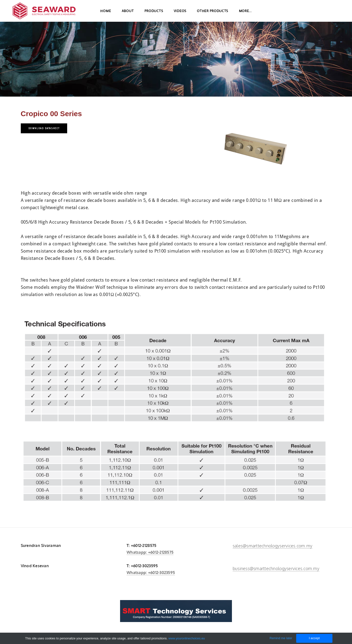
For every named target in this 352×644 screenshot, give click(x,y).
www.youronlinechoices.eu (187, 638)
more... (245, 14)
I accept (314, 638)
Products (154, 14)
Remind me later (281, 638)
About (128, 14)
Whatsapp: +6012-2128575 (150, 552)
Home (106, 14)
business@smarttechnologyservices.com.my (276, 568)
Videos (180, 14)
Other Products (212, 14)
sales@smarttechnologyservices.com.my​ (273, 546)
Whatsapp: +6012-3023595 (151, 573)
